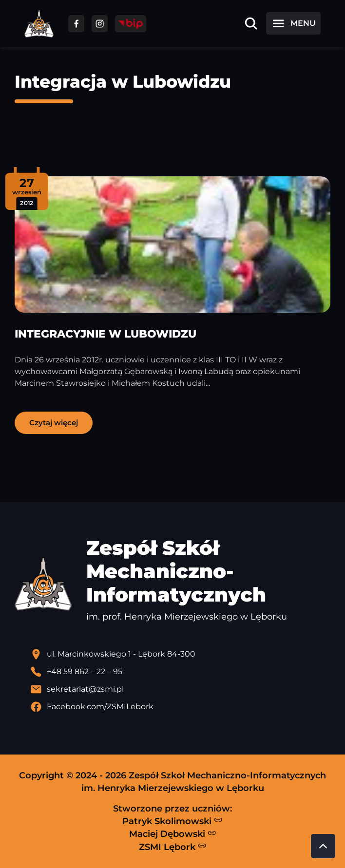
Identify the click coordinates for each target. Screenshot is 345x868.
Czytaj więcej (54, 423)
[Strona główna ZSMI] (39, 24)
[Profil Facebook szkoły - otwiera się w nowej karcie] (180, 707)
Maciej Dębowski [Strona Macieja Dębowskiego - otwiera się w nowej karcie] (173, 834)
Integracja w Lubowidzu (123, 82)
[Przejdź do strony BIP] (131, 24)
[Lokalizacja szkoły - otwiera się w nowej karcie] (180, 654)
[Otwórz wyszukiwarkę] (251, 23)
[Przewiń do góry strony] (323, 846)
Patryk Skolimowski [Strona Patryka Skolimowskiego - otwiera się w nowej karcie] (172, 821)
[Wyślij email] (180, 689)
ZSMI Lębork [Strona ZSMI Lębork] (173, 847)
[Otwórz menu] (293, 23)
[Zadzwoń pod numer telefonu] (180, 672)
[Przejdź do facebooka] (76, 24)
